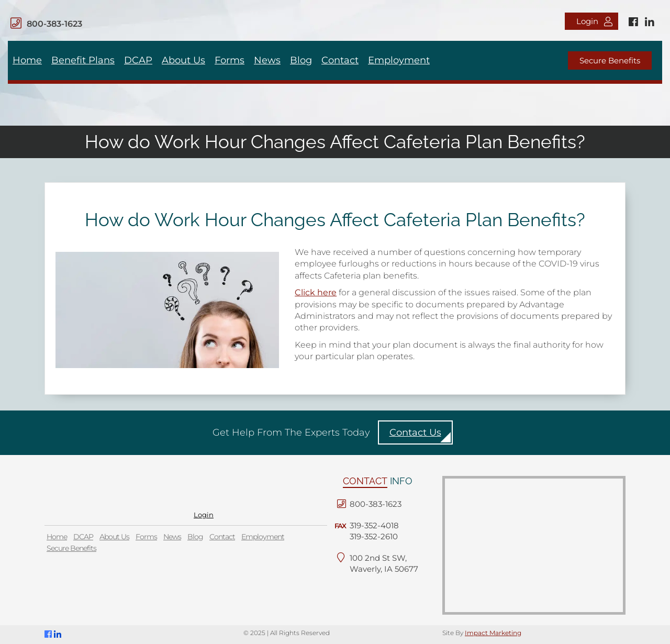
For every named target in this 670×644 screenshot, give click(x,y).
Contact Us (415, 432)
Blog (301, 60)
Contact (340, 60)
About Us (183, 60)
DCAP (138, 60)
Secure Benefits (610, 60)
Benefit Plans (83, 60)
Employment (399, 60)
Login (594, 21)
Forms (230, 60)
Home (27, 60)
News (267, 60)
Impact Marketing (493, 633)
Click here (316, 292)
